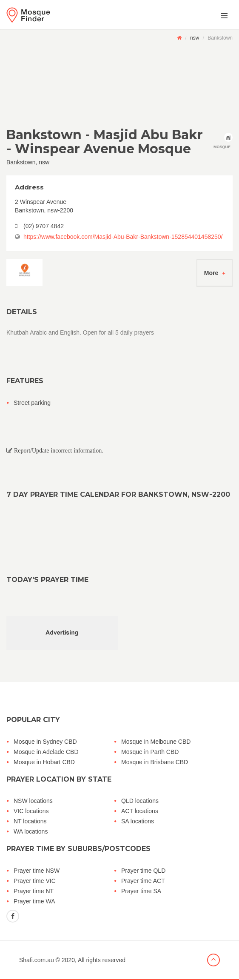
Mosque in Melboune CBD (156, 742)
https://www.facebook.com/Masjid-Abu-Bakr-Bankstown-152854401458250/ (123, 237)
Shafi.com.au (37, 960)
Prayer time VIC (35, 881)
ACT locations (140, 811)
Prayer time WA (34, 901)
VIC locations (31, 811)
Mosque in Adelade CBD (46, 752)
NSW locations (33, 801)
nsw (195, 38)
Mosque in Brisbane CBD (155, 762)
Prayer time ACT (143, 881)
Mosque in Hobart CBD (44, 762)
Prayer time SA (141, 891)
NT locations (30, 821)
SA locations (138, 821)
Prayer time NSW (37, 871)
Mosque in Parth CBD (150, 752)
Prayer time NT (34, 891)
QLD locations (140, 801)
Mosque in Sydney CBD (45, 742)
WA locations (31, 831)
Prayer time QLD (143, 871)
